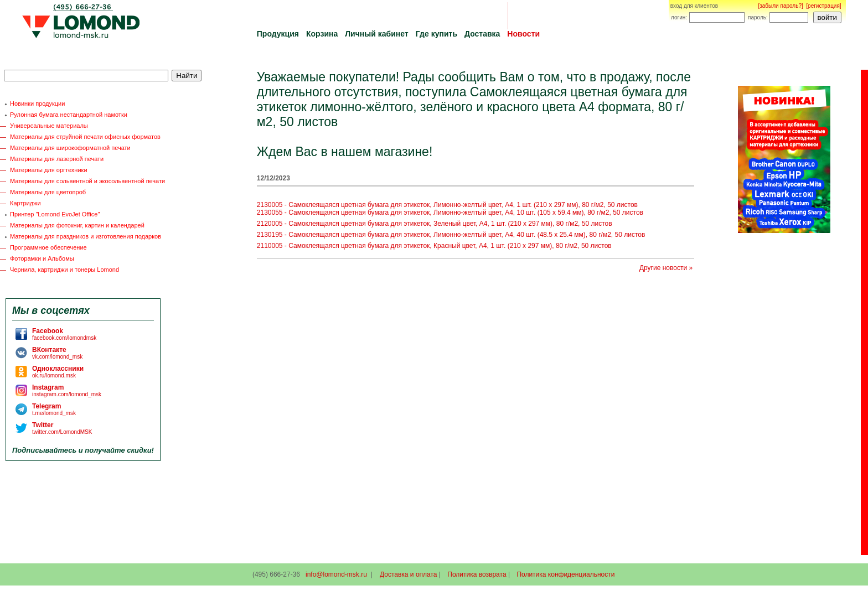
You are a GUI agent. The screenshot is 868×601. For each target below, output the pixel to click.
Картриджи (25, 203)
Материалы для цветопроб (48, 192)
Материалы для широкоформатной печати (70, 148)
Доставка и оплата (409, 574)
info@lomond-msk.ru (336, 574)
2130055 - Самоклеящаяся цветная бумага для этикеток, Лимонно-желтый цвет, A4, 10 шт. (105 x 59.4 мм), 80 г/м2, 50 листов (450, 213)
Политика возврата (477, 574)
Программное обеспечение (48, 247)
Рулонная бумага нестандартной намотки (69, 115)
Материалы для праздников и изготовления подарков (86, 236)
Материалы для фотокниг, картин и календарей (77, 225)
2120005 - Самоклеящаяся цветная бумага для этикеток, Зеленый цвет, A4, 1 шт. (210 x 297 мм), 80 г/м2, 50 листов (435, 224)
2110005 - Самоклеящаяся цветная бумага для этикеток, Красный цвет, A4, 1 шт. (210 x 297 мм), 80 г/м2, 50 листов (434, 246)
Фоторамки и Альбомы (42, 258)
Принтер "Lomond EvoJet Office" (55, 214)
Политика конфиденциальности (565, 574)
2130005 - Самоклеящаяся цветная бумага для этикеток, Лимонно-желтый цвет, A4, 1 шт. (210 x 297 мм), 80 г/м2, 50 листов (447, 205)
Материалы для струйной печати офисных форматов (85, 137)
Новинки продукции (37, 103)
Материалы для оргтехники (49, 170)
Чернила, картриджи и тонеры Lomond (64, 270)
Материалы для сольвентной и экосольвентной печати (87, 181)
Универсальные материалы (49, 126)
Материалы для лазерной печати (57, 159)
